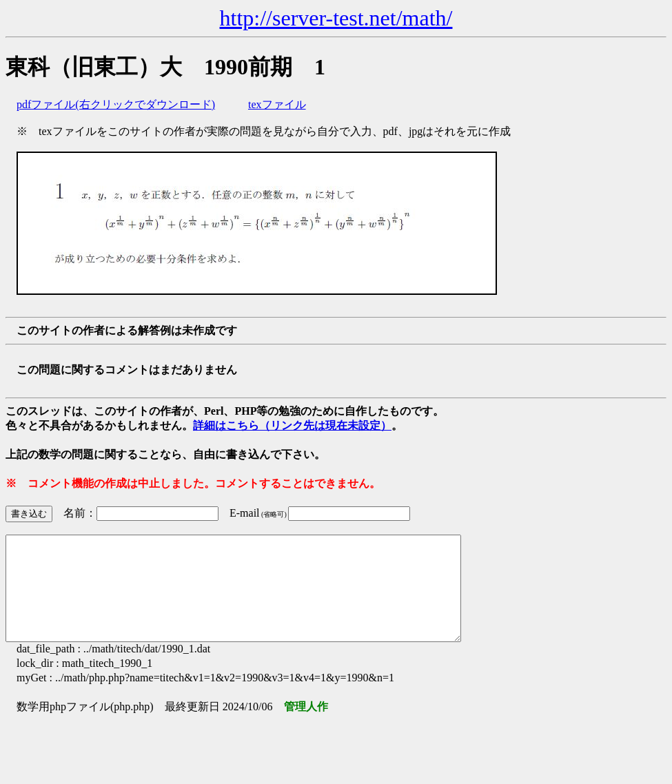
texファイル (277, 104)
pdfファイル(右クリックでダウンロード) (116, 104)
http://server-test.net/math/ (336, 18)
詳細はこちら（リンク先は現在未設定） (292, 425)
